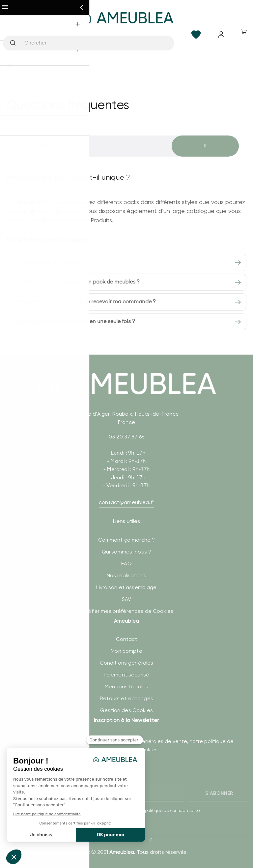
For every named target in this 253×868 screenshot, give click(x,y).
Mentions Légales (126, 687)
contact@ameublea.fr (126, 502)
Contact (127, 639)
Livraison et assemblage (126, 587)
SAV (126, 599)
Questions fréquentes (68, 105)
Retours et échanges (126, 698)
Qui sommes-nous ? (126, 552)
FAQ (126, 564)
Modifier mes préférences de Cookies (126, 611)
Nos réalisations (126, 575)
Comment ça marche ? (127, 540)
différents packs (118, 202)
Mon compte (126, 651)
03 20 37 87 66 (126, 437)
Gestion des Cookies (126, 710)
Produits (101, 220)
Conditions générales (127, 663)
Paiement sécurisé (126, 675)
